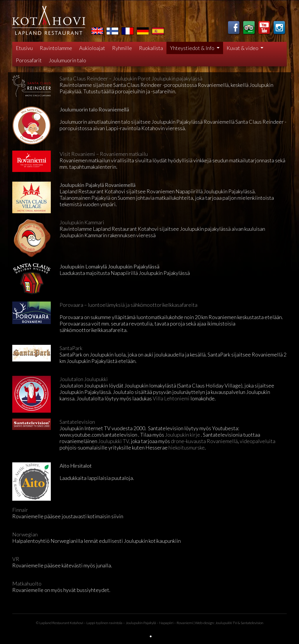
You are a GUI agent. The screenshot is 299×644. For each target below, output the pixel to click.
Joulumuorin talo (67, 60)
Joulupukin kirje (182, 435)
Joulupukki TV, (114, 441)
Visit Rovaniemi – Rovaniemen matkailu (104, 154)
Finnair (20, 510)
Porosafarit (29, 60)
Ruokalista (151, 48)
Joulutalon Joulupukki (84, 379)
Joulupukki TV (226, 623)
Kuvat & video (243, 48)
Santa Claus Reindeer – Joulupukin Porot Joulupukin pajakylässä (131, 78)
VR (16, 559)
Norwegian (25, 534)
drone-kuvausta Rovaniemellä (204, 441)
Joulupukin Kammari (82, 222)
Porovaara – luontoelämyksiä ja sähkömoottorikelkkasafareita (128, 305)
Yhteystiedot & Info (193, 48)
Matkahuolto (27, 583)
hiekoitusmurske (186, 447)
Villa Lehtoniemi (171, 398)
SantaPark (71, 348)
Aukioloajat (92, 48)
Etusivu (24, 48)
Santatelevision (77, 422)
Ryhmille (122, 48)
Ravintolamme (56, 48)
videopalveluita (258, 441)
